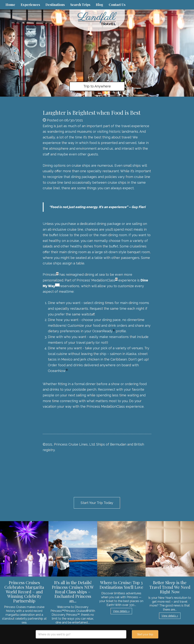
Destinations (55, 5)
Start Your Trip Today (97, 503)
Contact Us (117, 5)
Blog (99, 5)
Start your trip (145, 634)
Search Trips (80, 5)
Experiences (30, 5)
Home (10, 5)
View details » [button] (121, 611)
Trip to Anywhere (97, 86)
